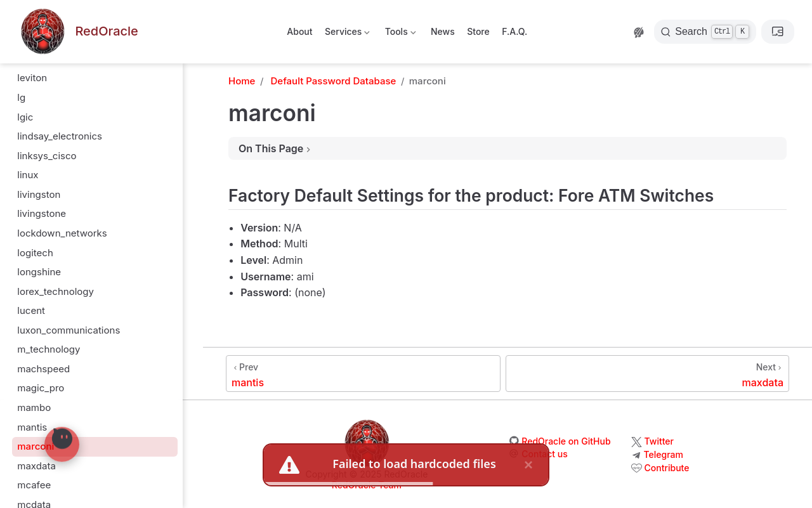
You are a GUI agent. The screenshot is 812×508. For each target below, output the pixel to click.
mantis (32, 427)
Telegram (664, 454)
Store (478, 31)
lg (21, 97)
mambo (34, 407)
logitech (35, 253)
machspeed (43, 369)
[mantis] (363, 374)
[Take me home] (78, 32)
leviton (32, 78)
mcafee (34, 485)
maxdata (36, 466)
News (443, 31)
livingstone (42, 213)
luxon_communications (69, 330)
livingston (39, 194)
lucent (31, 310)
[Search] (705, 32)
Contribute (667, 468)
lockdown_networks (62, 233)
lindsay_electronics (60, 136)
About (299, 31)
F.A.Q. (514, 31)
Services (347, 34)
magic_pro (41, 388)
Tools (399, 34)
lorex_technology (56, 291)
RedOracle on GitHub (566, 441)
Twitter (659, 441)
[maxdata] (647, 374)
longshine (39, 272)
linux (28, 175)
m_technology (49, 349)
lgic (25, 117)
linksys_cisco (47, 156)
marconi (36, 446)
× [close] (528, 465)
